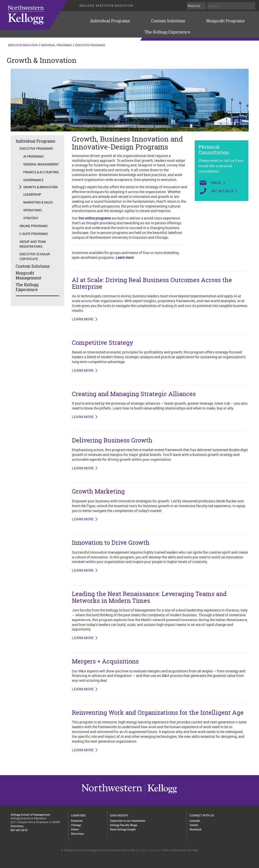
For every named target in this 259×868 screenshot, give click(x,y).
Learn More (83, 570)
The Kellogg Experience (167, 32)
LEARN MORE (83, 319)
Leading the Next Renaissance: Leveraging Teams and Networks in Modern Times (149, 597)
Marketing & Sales (38, 202)
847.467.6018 (222, 191)
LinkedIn (195, 821)
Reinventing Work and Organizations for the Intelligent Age (158, 713)
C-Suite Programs (34, 234)
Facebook (195, 829)
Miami (75, 829)
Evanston (77, 821)
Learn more (125, 257)
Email (216, 183)
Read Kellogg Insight (123, 829)
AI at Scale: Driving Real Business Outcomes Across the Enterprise (152, 283)
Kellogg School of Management (30, 815)
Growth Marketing (98, 491)
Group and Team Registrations (33, 244)
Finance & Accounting (41, 172)
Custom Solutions (168, 21)
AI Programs (33, 156)
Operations (33, 210)
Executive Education (23, 45)
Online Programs (34, 226)
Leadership (32, 194)
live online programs (95, 218)
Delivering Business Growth (112, 440)
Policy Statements (174, 850)
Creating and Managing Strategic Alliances (134, 394)
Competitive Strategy (103, 343)
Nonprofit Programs (225, 21)
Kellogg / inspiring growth (112, 793)
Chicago (76, 825)
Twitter (194, 825)
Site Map (192, 850)
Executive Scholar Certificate (35, 256)
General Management (41, 164)
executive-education (40, 15)
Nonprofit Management (28, 275)
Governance (33, 180)
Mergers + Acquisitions (105, 661)
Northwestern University (161, 793)
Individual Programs (110, 21)
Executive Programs (90, 45)
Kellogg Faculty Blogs (124, 825)
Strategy (31, 218)
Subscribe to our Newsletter (128, 821)
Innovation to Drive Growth (111, 543)
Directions (17, 826)
